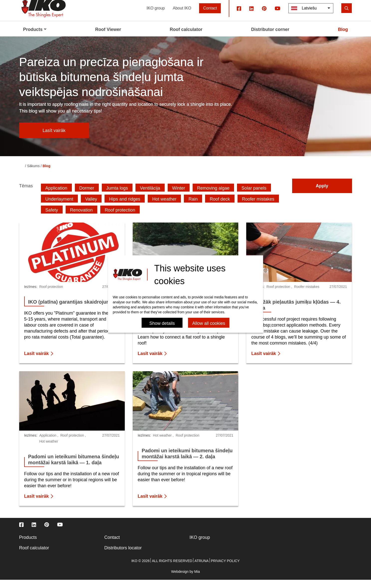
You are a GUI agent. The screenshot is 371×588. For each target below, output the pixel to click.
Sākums (33, 174)
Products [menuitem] (35, 37)
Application (56, 196)
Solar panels (254, 196)
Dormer (87, 196)
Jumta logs (117, 196)
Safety (52, 218)
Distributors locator (123, 556)
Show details (162, 323)
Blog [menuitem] (343, 37)
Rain (193, 207)
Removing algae (213, 196)
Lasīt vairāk (54, 138)
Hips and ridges (125, 207)
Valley (91, 207)
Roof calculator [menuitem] (186, 37)
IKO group (156, 16)
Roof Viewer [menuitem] (108, 37)
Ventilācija (150, 196)
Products (28, 546)
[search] (347, 16)
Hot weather (164, 207)
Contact (210, 16)
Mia (197, 580)
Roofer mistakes (258, 207)
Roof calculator (34, 556)
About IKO (182, 16)
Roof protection (120, 218)
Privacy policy (225, 569)
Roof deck (220, 207)
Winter (179, 196)
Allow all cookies (209, 323)
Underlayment (59, 207)
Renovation (81, 218)
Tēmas (26, 194)
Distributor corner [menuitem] (270, 37)
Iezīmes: (31, 295)
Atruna (202, 569)
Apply (322, 194)
